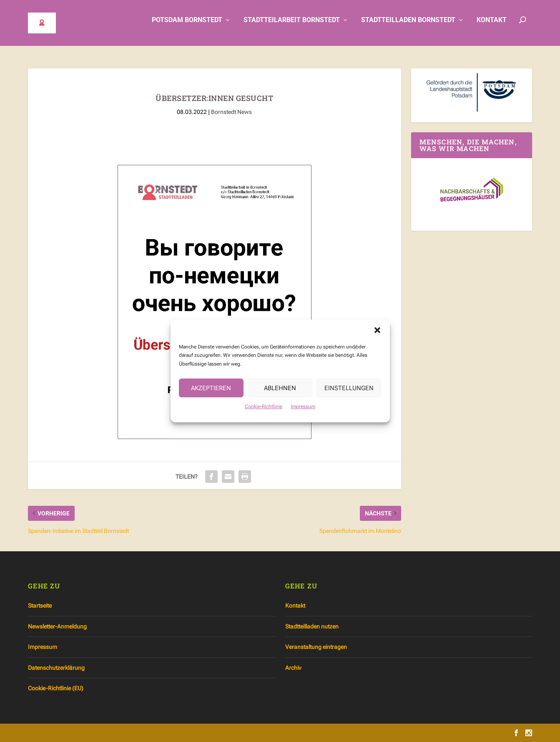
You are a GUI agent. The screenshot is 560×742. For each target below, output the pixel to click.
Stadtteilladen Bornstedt (408, 26)
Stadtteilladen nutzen (312, 626)
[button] (377, 337)
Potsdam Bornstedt (187, 26)
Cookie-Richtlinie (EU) (56, 688)
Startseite (40, 606)
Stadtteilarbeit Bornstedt (292, 26)
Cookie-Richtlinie (264, 414)
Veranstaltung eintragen (316, 647)
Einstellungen (349, 395)
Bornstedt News (231, 112)
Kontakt (492, 26)
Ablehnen (280, 395)
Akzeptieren (211, 395)
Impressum (303, 414)
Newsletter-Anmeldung (57, 626)
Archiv (293, 668)
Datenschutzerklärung (56, 668)
